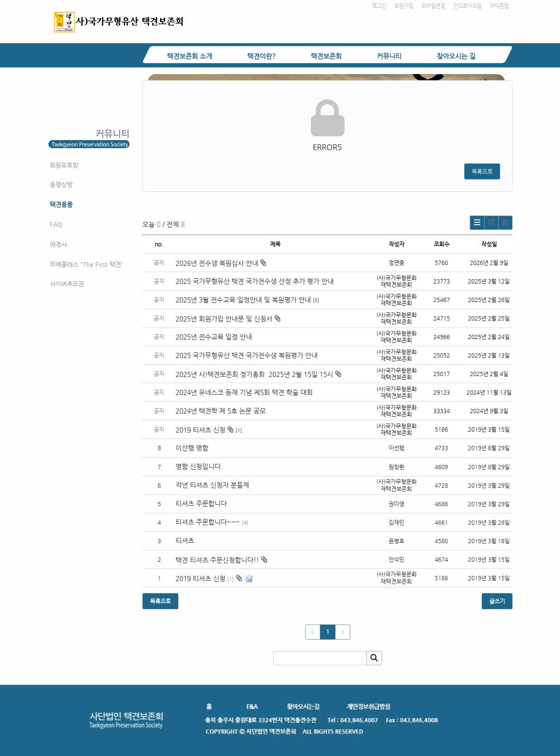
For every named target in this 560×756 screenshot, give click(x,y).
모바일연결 (433, 6)
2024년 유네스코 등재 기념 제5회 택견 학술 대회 (244, 392)
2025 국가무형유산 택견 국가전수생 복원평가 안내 (247, 355)
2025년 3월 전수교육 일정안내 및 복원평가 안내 (243, 300)
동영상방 (61, 184)
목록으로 (482, 171)
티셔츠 (185, 540)
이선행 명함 (192, 448)
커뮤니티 (389, 56)
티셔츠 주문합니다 (201, 503)
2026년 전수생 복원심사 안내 (221, 263)
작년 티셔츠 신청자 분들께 (212, 485)
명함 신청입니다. (199, 466)
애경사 (58, 244)
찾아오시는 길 (456, 56)
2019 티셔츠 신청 (205, 430)
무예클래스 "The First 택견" (87, 264)
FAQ (56, 224)
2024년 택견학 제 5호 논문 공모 (221, 411)
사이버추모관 (67, 284)
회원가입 (404, 6)
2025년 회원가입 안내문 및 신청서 (228, 319)
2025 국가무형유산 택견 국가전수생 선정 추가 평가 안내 (255, 281)
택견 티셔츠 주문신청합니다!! (217, 560)
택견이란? (261, 56)
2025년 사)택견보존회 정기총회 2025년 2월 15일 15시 (258, 374)
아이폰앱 (499, 6)
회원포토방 (64, 165)
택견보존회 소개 (190, 56)
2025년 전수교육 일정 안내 (215, 337)
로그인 (379, 6)
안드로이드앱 (467, 6)
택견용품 (61, 204)
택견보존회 (326, 56)
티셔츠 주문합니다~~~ (208, 522)
